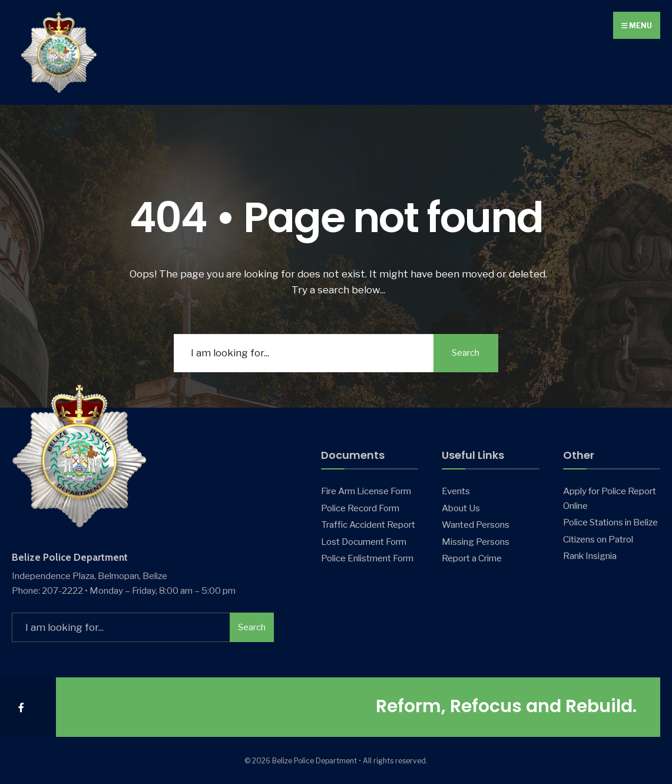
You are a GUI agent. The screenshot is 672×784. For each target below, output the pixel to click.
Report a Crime (472, 558)
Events (456, 491)
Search (466, 353)
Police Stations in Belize (610, 522)
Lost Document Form (364, 542)
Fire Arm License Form (366, 491)
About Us (461, 508)
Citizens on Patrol (598, 539)
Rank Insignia (590, 556)
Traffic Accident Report (368, 525)
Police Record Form (360, 508)
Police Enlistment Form (367, 558)
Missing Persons (476, 542)
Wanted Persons (476, 525)
